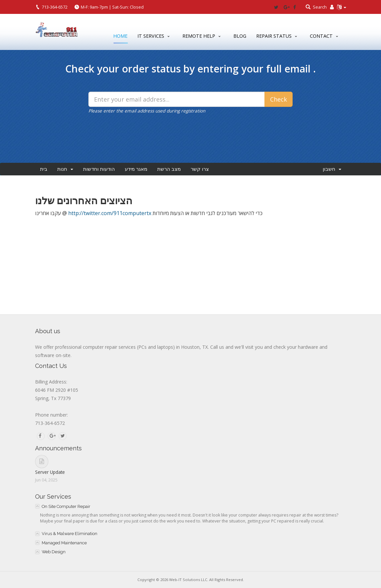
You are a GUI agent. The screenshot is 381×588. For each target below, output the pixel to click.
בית (44, 169)
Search (320, 7)
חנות (65, 169)
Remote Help (199, 36)
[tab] (191, 506)
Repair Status (274, 36)
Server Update (50, 472)
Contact (321, 36)
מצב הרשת (169, 169)
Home (120, 37)
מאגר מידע (136, 169)
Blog (240, 36)
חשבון (332, 169)
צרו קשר (200, 169)
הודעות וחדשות (99, 169)
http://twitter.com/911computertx (110, 213)
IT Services (151, 36)
